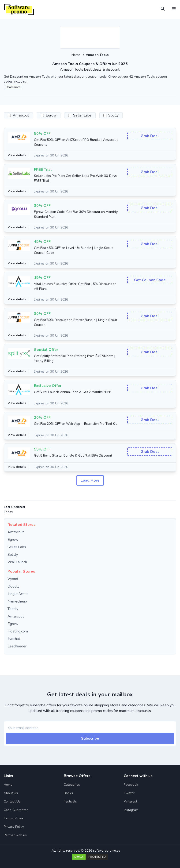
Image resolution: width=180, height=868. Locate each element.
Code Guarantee (16, 810)
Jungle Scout (18, 594)
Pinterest (130, 801)
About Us (11, 793)
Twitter (129, 793)
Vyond (13, 579)
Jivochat (14, 639)
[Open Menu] (174, 9)
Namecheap (17, 601)
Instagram (131, 810)
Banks (68, 793)
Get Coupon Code (150, 280)
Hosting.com (18, 631)
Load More (90, 480)
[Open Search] (163, 9)
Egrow (13, 540)
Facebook (131, 785)
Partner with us (15, 835)
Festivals (70, 801)
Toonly (13, 609)
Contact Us (12, 801)
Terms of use (13, 818)
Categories (72, 785)
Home (76, 55)
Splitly (13, 555)
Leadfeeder (17, 646)
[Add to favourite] (116, 30)
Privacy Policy (14, 827)
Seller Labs (17, 547)
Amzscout (16, 532)
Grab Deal (150, 136)
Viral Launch (17, 562)
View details (17, 155)
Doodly (13, 586)
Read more (13, 87)
